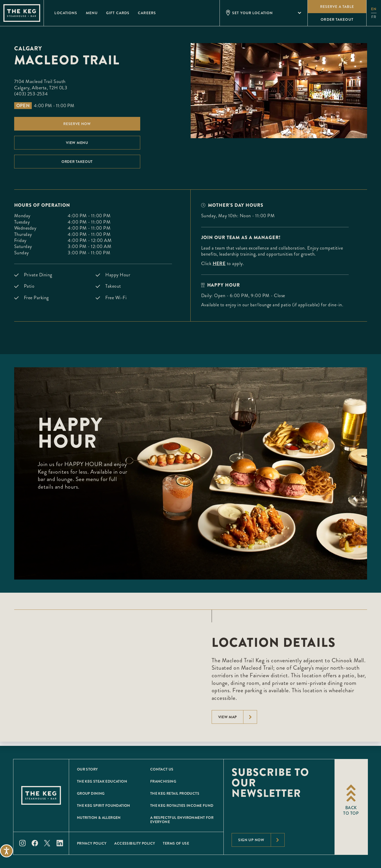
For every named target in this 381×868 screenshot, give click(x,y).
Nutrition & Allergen (99, 818)
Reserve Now (77, 124)
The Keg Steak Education (102, 781)
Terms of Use (176, 843)
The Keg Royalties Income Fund (182, 805)
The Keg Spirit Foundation (104, 805)
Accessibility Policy (135, 843)
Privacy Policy (92, 843)
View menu (77, 143)
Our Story (87, 769)
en (374, 9)
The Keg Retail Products (175, 793)
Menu (92, 13)
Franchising (163, 781)
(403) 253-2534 (31, 94)
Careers (147, 13)
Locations (66, 13)
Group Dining (91, 793)
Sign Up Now (261, 840)
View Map (238, 717)
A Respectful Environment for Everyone (182, 820)
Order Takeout (77, 162)
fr (374, 17)
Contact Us (162, 769)
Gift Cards (118, 13)
